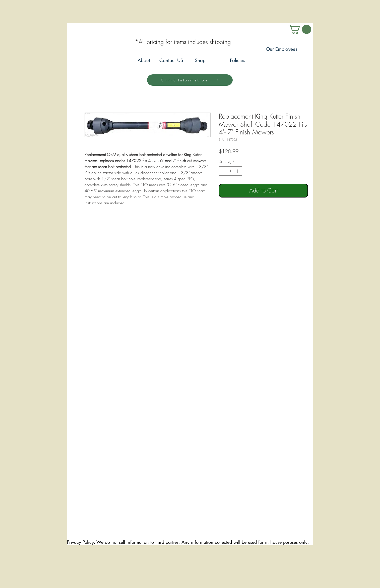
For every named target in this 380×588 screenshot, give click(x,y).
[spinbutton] (230, 171)
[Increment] (238, 171)
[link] (300, 29)
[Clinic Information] (190, 80)
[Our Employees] (281, 49)
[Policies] (238, 61)
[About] (144, 61)
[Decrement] (223, 171)
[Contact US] (171, 61)
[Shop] (200, 61)
